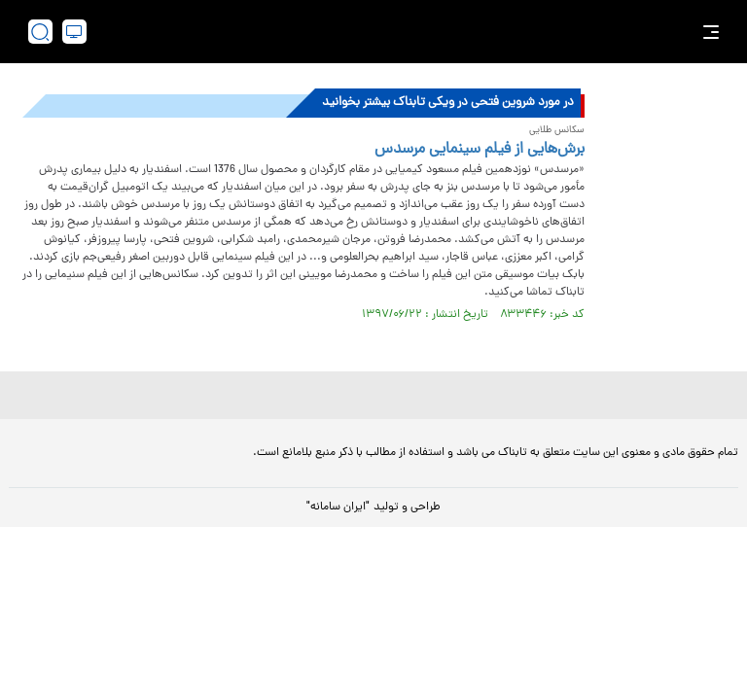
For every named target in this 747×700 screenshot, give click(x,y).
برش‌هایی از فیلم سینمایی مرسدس (480, 150)
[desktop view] (74, 32)
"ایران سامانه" (338, 507)
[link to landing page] (383, 32)
